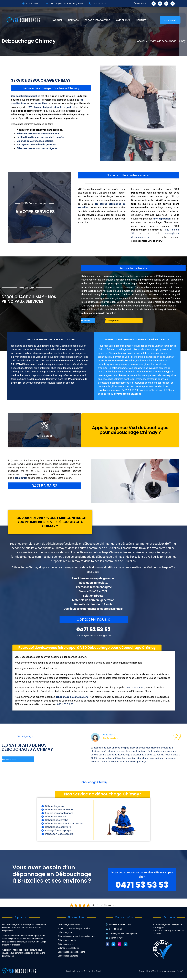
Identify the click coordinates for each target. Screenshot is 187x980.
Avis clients (123, 20)
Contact (141, 20)
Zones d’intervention (97, 20)
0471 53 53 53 (119, 306)
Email (86, 321)
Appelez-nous (11, 762)
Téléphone (112, 321)
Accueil (58, 20)
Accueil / (142, 41)
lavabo (38, 107)
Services (73, 20)
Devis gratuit (170, 20)
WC (30, 107)
